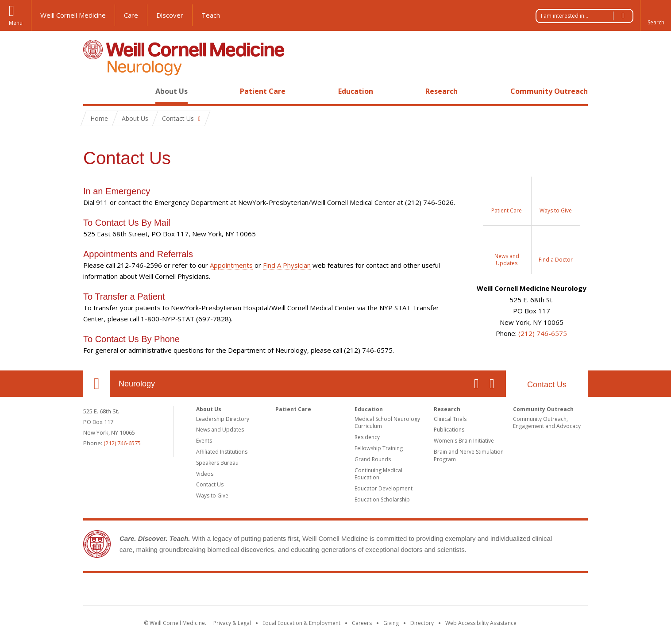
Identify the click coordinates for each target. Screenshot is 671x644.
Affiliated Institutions (222, 452)
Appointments (231, 265)
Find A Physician (287, 265)
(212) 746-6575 (543, 333)
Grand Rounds (373, 459)
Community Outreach (549, 91)
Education (356, 91)
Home (93, 91)
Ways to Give (212, 496)
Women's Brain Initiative (464, 441)
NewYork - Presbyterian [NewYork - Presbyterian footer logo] (410, 591)
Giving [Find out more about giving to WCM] (391, 623)
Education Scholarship (382, 499)
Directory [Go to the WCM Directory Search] (422, 623)
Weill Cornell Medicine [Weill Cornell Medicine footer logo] (271, 591)
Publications (449, 430)
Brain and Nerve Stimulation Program (469, 455)
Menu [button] (16, 23)
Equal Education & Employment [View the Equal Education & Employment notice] (301, 623)
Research (442, 91)
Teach (211, 15)
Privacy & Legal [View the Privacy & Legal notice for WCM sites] (232, 623)
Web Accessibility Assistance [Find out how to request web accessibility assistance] (481, 623)
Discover (170, 15)
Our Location (96, 384)
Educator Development (384, 488)
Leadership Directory (223, 419)
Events (204, 441)
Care (131, 15)
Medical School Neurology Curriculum (387, 423)
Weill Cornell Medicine (73, 15)
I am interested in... (587, 16)
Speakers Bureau (217, 463)
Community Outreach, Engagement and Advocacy (547, 423)
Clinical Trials (450, 419)
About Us (172, 91)
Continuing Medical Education (378, 474)
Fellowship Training (379, 448)
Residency (367, 437)
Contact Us (547, 385)
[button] (656, 15)
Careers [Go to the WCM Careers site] (362, 623)
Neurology (137, 384)
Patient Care (263, 91)
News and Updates (220, 430)
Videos (205, 474)
